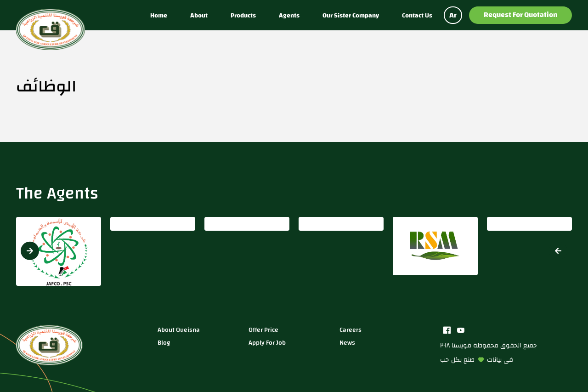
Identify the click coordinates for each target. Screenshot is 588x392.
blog (164, 343)
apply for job (267, 343)
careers (351, 330)
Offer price (263, 330)
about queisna (179, 330)
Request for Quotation (520, 15)
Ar (453, 15)
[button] (558, 251)
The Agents (57, 193)
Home (159, 15)
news (347, 343)
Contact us (417, 15)
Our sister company (351, 15)
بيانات (494, 360)
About (199, 15)
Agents (289, 15)
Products (243, 15)
